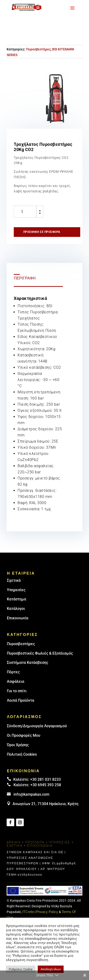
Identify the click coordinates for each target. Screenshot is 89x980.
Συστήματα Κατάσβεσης (28, 663)
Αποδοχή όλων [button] (51, 969)
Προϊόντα (35, 842)
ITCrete (28, 912)
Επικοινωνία (18, 618)
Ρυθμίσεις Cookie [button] (21, 969)
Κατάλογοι (16, 609)
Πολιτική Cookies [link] (22, 754)
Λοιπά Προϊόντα (21, 700)
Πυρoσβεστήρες (21, 644)
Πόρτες (13, 672)
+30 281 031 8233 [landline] (45, 779)
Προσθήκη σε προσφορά (42, 232)
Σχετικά (14, 580)
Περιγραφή (25, 278)
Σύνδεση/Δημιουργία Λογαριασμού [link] (37, 726)
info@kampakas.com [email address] (31, 794)
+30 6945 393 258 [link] (46, 785)
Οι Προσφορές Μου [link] (24, 735)
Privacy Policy (47, 912)
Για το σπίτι (17, 691)
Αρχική (14, 842)
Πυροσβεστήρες (38, 49)
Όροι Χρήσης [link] (18, 745)
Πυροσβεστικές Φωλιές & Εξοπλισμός (40, 653)
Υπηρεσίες (16, 590)
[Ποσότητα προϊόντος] (25, 212)
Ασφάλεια (16, 681)
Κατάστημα (16, 599)
